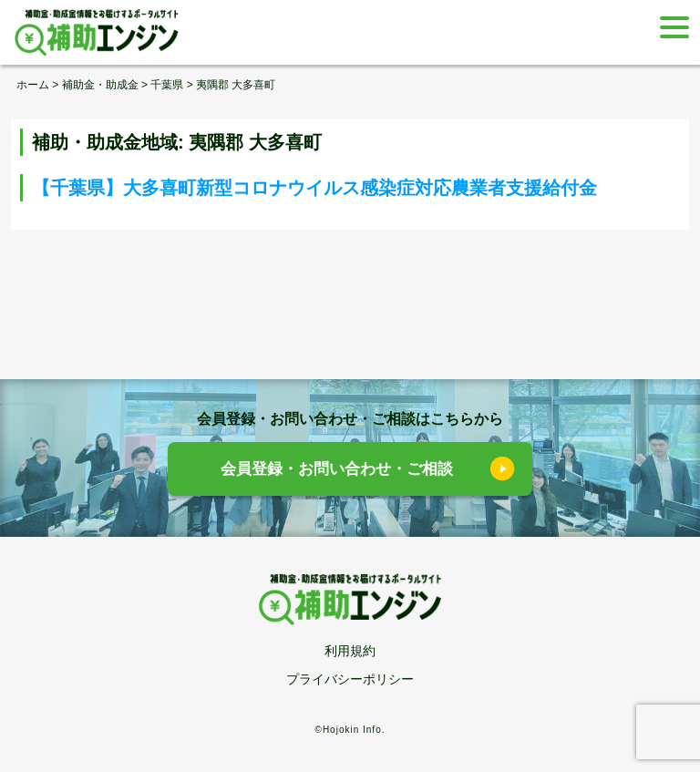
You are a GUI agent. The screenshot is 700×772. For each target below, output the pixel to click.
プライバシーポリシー (350, 679)
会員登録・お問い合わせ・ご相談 (337, 469)
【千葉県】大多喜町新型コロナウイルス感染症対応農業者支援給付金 (314, 188)
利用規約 (350, 651)
